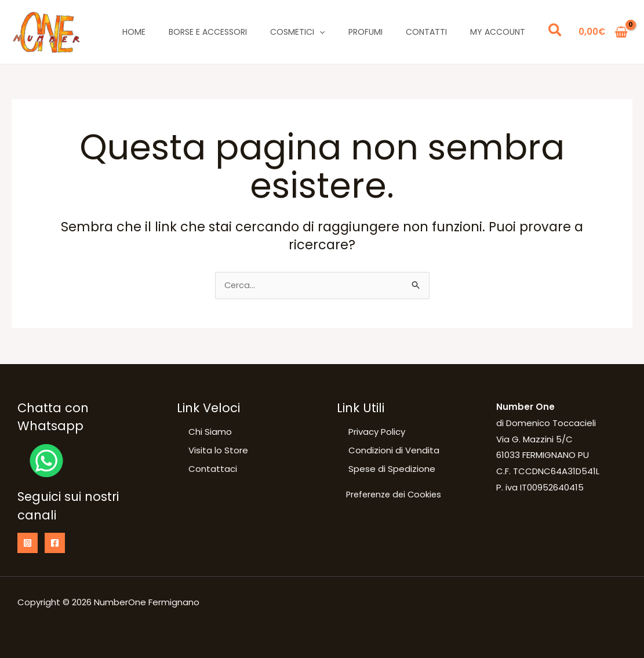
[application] (319, 32)
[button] (556, 32)
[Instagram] (28, 543)
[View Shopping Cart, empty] (603, 32)
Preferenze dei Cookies (396, 496)
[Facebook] (55, 543)
